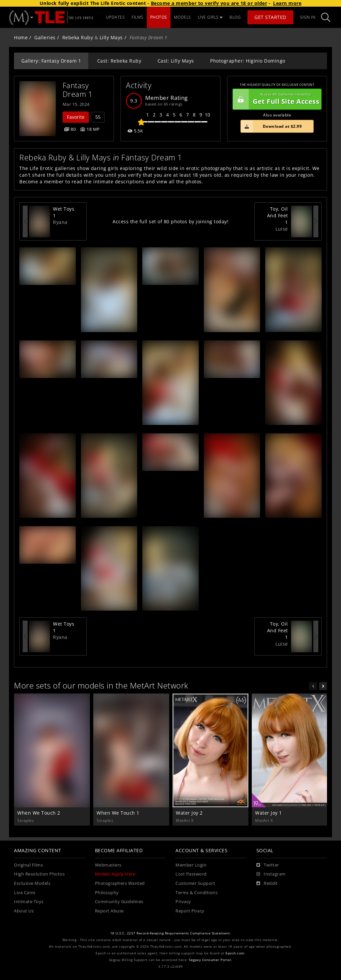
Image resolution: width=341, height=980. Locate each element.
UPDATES (116, 17)
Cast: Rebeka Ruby (119, 61)
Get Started (270, 17)
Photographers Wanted (120, 883)
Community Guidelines (119, 902)
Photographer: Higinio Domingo (248, 61)
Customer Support (195, 883)
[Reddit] (267, 883)
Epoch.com (235, 953)
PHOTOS (159, 17)
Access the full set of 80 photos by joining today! (170, 221)
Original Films (28, 865)
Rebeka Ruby (78, 37)
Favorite (76, 117)
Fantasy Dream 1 (78, 90)
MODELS (182, 17)
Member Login (191, 865)
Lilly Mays (111, 37)
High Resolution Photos (39, 874)
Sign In (308, 17)
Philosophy (107, 893)
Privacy (183, 902)
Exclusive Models (32, 883)
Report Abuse (109, 911)
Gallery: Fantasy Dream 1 (51, 61)
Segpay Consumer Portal (210, 960)
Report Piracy (190, 911)
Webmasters (108, 865)
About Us (24, 911)
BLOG (235, 17)
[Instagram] (271, 874)
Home (21, 37)
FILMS (138, 17)
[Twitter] (268, 865)
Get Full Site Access (276, 99)
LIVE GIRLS (210, 17)
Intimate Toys (29, 902)
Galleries (45, 37)
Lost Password (191, 874)
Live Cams (25, 893)
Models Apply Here (115, 874)
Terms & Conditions (196, 893)
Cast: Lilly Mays (176, 61)
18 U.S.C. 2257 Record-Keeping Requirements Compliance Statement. (171, 933)
